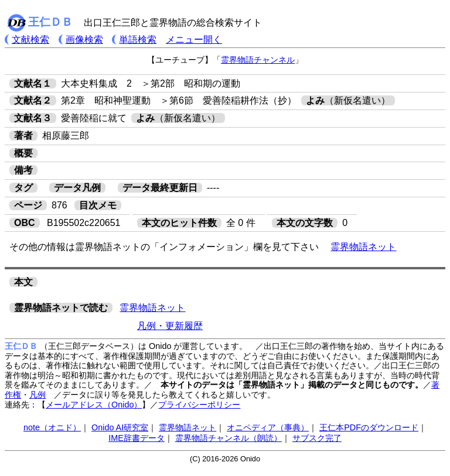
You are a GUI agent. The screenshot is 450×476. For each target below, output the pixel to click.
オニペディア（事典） (268, 427)
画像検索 (84, 40)
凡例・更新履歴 (170, 326)
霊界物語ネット (363, 247)
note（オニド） (52, 427)
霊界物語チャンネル (258, 60)
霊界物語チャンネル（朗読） (229, 438)
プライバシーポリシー (199, 405)
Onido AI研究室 (120, 427)
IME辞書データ (137, 438)
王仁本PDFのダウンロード (369, 427)
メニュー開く (194, 40)
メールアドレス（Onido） (94, 405)
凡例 (37, 395)
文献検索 (30, 40)
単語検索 (138, 40)
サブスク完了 (317, 438)
